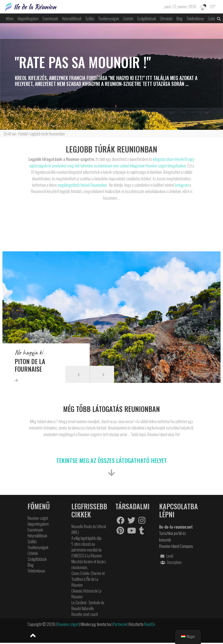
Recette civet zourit (85, 614)
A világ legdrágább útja (86, 538)
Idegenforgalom (28, 19)
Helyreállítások (72, 19)
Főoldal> (24, 134)
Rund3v (150, 624)
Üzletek (128, 19)
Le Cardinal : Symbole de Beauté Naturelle (88, 605)
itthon (10, 19)
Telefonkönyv (195, 19)
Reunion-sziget (38, 518)
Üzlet (211, 19)
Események (50, 19)
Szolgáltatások (146, 19)
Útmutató (166, 19)
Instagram (182, 185)
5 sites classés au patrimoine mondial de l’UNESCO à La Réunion (87, 550)
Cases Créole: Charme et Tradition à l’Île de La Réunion (88, 579)
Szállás (90, 19)
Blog (179, 19)
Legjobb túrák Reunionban (47, 134)
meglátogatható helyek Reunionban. (82, 185)
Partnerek (120, 624)
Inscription (170, 562)
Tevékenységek (109, 19)
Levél (166, 556)
